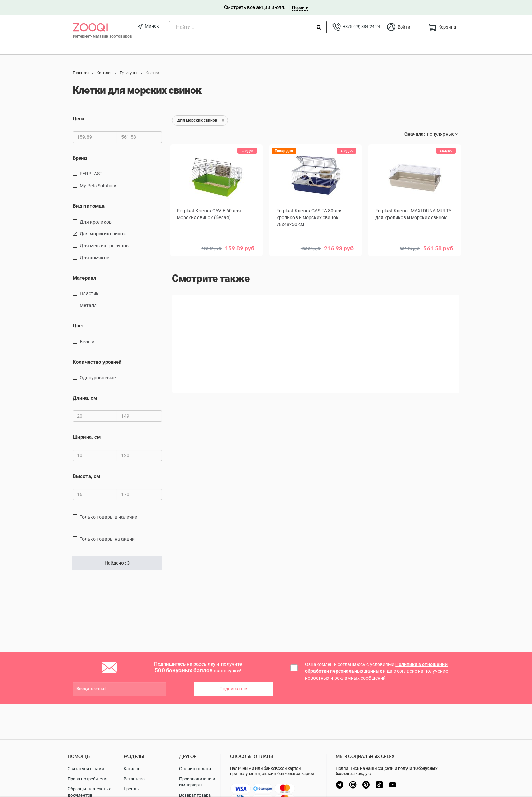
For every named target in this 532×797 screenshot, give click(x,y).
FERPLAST (91, 173)
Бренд (80, 158)
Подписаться (234, 688)
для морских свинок (103, 233)
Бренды (132, 789)
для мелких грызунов (104, 245)
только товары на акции (107, 539)
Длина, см (85, 398)
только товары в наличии (109, 517)
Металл (88, 305)
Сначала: (415, 134)
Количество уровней (97, 362)
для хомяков (94, 257)
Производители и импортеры (197, 782)
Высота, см (86, 476)
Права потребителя (87, 779)
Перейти (300, 7)
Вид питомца (89, 206)
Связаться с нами (86, 769)
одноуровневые (98, 377)
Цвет (79, 325)
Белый (87, 341)
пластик (89, 293)
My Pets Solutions (99, 185)
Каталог (132, 769)
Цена (79, 119)
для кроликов (96, 222)
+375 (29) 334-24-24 (361, 26)
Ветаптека (134, 779)
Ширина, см (87, 437)
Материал (84, 278)
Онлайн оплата (195, 769)
